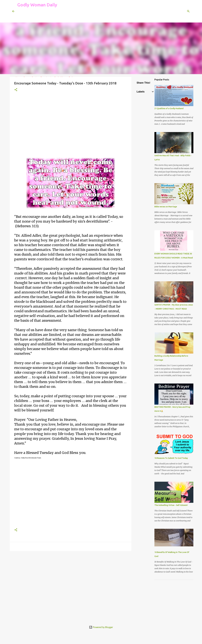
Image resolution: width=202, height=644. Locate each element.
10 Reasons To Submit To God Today (171, 458)
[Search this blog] (176, 11)
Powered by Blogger (101, 627)
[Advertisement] (68, 16)
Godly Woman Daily (37, 5)
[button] (16, 90)
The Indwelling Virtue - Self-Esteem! (171, 505)
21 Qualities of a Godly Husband (169, 108)
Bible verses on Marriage (166, 207)
